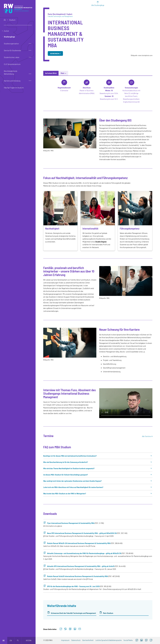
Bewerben (55, 53)
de (4, 640)
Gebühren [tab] (105, 73)
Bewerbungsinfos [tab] (82, 73)
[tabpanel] (98, 348)
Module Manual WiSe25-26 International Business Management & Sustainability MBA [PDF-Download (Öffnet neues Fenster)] (79, 543)
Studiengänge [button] (9, 37)
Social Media (128, 640)
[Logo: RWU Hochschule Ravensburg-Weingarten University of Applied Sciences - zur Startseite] (18, 9)
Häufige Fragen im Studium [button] (14, 88)
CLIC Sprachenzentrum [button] (12, 64)
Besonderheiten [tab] (119, 73)
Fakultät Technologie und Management (60, 16)
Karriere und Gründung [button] (12, 81)
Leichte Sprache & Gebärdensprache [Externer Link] (109, 640)
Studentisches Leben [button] (12, 57)
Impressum (65, 640)
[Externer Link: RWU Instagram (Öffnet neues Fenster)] (137, 640)
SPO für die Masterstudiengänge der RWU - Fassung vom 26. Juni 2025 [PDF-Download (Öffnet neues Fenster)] (73, 586)
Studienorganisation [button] (11, 44)
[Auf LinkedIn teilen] (75, 629)
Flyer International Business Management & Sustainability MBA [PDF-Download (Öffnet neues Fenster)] (71, 523)
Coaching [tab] (132, 73)
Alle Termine (146, 436)
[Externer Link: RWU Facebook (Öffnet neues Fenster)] (151, 640)
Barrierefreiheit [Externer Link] (88, 640)
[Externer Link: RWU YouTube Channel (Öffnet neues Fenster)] (146, 640)
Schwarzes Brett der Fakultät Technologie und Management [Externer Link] (73, 613)
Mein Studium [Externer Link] (108, 613)
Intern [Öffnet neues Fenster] (29, 640)
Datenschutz (76, 640)
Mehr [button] (142, 73)
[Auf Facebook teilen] (61, 629)
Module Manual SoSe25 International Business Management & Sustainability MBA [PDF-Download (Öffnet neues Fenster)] (78, 576)
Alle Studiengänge (98, 5)
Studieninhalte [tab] (66, 73)
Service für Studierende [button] (12, 50)
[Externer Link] (142, 640)
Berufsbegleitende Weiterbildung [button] (11, 72)
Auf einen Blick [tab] (51, 73)
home (5, 20)
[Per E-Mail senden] (80, 629)
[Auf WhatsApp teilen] (65, 629)
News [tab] (95, 73)
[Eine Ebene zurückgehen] (18, 31)
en (11, 640)
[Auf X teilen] (70, 629)
